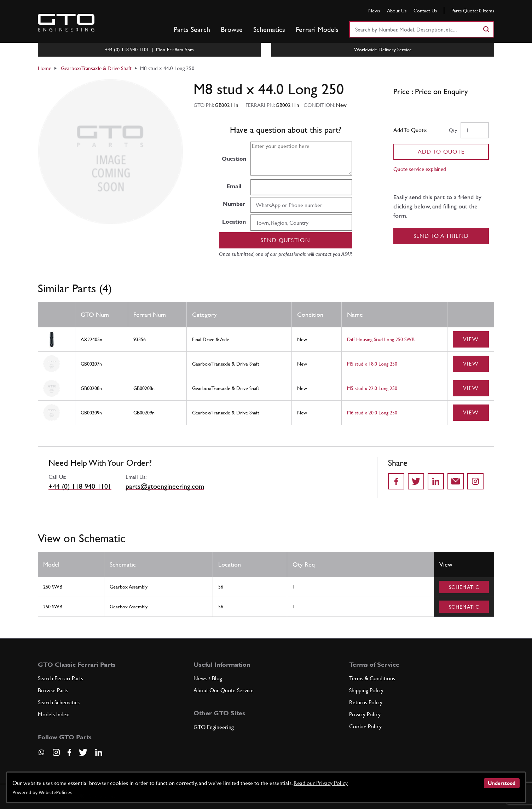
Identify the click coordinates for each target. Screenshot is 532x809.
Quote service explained (420, 169)
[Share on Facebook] (396, 481)
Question (234, 159)
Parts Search (192, 29)
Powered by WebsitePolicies (42, 792)
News (374, 11)
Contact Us (425, 11)
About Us (397, 11)
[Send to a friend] (456, 481)
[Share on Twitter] (416, 481)
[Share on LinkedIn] (436, 481)
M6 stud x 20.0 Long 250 (372, 413)
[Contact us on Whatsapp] (41, 755)
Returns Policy (366, 702)
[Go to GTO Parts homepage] (66, 23)
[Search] (486, 29)
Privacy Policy (365, 714)
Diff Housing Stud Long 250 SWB (381, 339)
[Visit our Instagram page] (56, 752)
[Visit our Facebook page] (69, 752)
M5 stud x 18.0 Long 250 (372, 364)
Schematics (269, 29)
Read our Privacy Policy (321, 783)
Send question (285, 240)
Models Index (53, 714)
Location (234, 222)
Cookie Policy (365, 726)
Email (234, 186)
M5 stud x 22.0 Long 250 (372, 388)
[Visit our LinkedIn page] (99, 752)
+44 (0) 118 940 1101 (80, 486)
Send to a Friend (441, 236)
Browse (232, 29)
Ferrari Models (317, 29)
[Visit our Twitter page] (83, 752)
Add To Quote (441, 152)
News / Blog (208, 678)
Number (234, 204)
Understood (502, 783)
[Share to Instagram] (475, 481)
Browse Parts (53, 690)
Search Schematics (59, 702)
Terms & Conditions (372, 678)
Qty (453, 130)
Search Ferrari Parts (60, 678)
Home (45, 68)
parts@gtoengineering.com (165, 486)
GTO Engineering (214, 727)
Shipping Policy (366, 690)
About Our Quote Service (224, 690)
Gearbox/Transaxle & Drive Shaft (96, 68)
